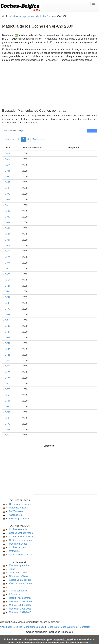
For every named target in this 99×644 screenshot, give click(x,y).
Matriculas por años (19, 565)
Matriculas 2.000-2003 (20, 601)
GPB (7, 286)
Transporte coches (19, 573)
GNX (7, 269)
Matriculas (14, 551)
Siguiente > (38, 139)
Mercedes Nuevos (18, 508)
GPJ (7, 320)
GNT (7, 251)
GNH (7, 200)
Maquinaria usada (18, 544)
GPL (7, 332)
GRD (7, 412)
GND (7, 182)
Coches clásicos (17, 547)
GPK (7, 326)
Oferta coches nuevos (20, 504)
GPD (7, 297)
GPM (7, 338)
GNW (8, 263)
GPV (7, 372)
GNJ (7, 205)
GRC (7, 407)
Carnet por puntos (18, 591)
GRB (7, 401)
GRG (7, 424)
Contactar (85, 627)
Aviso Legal (6, 627)
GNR (7, 240)
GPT (7, 366)
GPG (7, 309)
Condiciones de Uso (35, 627)
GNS (7, 246)
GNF (7, 188)
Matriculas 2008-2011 (20, 609)
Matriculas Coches (45, 16)
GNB (7, 171)
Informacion (15, 594)
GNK (7, 211)
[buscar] (43, 131)
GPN (7, 343)
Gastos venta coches (20, 580)
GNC (7, 177)
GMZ (7, 165)
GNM (8, 222)
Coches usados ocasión (21, 537)
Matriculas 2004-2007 (20, 605)
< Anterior (9, 139)
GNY (7, 274)
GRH (7, 430)
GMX (7, 153)
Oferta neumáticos (18, 576)
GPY (7, 389)
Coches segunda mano (21, 533)
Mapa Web (54, 627)
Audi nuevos (15, 515)
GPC (7, 291)
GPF (7, 303)
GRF (7, 418)
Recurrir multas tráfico (20, 598)
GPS (7, 361)
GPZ (7, 395)
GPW (8, 378)
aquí (90, 643)
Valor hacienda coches (21, 583)
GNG (7, 194)
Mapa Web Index (70, 627)
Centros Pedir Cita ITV (21, 555)
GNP (7, 234)
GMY (7, 159)
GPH (7, 315)
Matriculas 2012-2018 (20, 612)
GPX (7, 384)
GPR (7, 355)
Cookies (18, 627)
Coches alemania (18, 529)
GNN (7, 228)
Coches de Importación (22, 16)
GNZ (7, 280)
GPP (7, 349)
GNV (7, 257)
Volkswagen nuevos (19, 519)
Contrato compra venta (21, 540)
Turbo (12, 569)
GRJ (7, 435)
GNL (7, 217)
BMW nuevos (16, 511)
